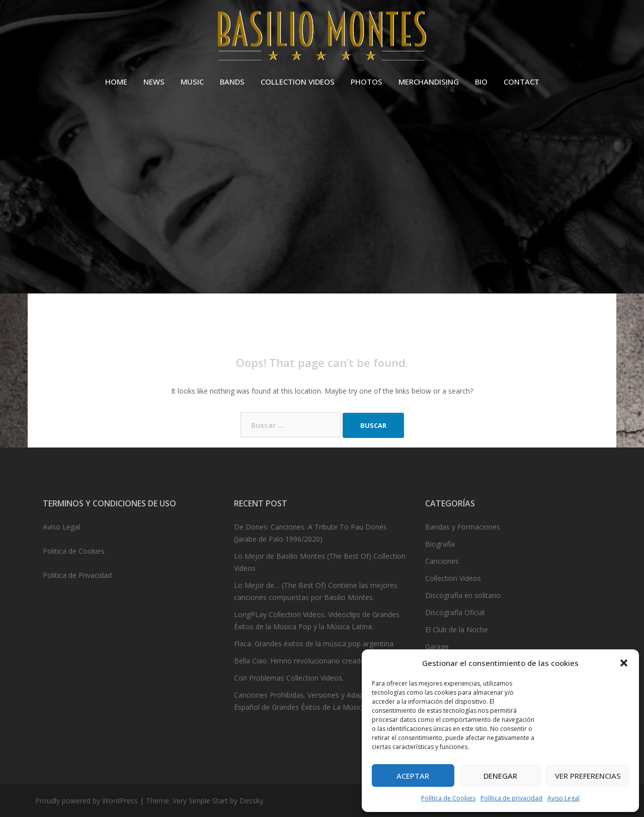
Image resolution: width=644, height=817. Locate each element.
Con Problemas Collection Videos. (289, 678)
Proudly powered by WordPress (87, 801)
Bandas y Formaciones (463, 527)
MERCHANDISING (429, 82)
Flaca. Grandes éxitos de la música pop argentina (314, 644)
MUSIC (192, 82)
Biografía (440, 544)
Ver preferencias (588, 776)
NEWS (154, 82)
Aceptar (413, 776)
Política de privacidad (511, 798)
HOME (116, 82)
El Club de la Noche (457, 629)
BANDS (232, 82)
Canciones (442, 561)
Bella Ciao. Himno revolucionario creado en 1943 (313, 661)
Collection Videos (453, 578)
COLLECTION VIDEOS (298, 82)
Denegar (500, 776)
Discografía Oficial (455, 612)
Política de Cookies (448, 798)
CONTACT (521, 82)
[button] (624, 663)
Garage (437, 647)
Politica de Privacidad (77, 575)
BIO (481, 82)
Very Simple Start (200, 801)
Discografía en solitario (463, 595)
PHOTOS (367, 82)
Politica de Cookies (74, 551)
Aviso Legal (563, 798)
